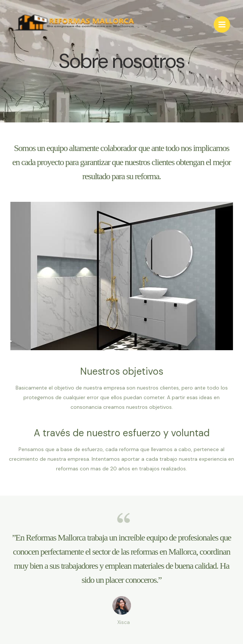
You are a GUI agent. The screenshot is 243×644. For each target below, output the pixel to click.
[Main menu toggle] (222, 24)
